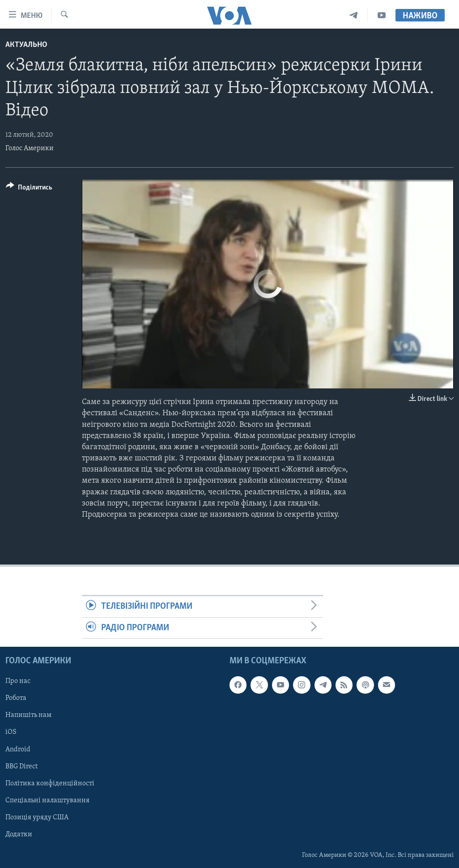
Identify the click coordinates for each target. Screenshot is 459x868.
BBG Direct (21, 767)
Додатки (19, 834)
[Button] (29, 189)
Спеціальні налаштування (47, 801)
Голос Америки (30, 148)
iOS (11, 732)
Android (18, 749)
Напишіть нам (28, 715)
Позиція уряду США (37, 817)
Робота (16, 698)
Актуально (26, 45)
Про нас (18, 681)
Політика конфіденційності (50, 784)
